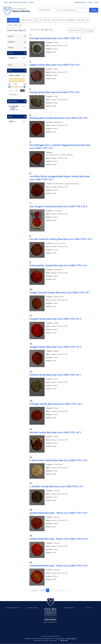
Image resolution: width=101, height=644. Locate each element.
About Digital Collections (18, 2)
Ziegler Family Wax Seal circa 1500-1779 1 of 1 (55, 65)
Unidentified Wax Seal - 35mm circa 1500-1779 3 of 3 (58, 539)
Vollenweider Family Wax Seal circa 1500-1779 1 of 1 (58, 265)
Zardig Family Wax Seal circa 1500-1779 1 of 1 (55, 92)
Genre (10, 65)
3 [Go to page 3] (54, 590)
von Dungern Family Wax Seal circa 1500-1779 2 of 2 (58, 206)
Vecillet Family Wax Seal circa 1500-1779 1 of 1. (56, 432)
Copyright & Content (32, 608)
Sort (75, 31)
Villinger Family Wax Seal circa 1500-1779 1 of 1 (56, 404)
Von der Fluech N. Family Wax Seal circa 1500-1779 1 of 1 (61, 239)
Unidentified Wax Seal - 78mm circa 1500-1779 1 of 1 (58, 513)
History (90, 2)
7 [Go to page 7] (67, 590)
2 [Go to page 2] (51, 590)
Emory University (19, 9)
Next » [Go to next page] (43, 590)
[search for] (73, 10)
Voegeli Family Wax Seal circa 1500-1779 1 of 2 (55, 347)
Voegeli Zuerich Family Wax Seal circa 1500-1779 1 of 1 (60, 292)
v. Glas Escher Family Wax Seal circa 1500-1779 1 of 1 (59, 460)
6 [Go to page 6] (64, 590)
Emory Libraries (21, 11)
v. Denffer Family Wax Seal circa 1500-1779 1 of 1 (56, 486)
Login (96, 2)
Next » (51, 30)
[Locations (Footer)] (50, 622)
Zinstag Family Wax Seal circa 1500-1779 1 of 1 (55, 38)
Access (10, 117)
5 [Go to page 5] (60, 590)
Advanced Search (80, 2)
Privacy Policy (60, 639)
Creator (11, 47)
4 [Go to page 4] (57, 590)
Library (10, 36)
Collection (11, 42)
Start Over (13, 20)
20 (88, 30)
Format (10, 53)
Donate (89, 608)
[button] (47, 10)
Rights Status (13, 101)
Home (5, 2)
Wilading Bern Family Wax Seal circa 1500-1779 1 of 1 (59, 118)
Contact (31, 2)
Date (10, 71)
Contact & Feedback (69, 608)
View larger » (13, 95)
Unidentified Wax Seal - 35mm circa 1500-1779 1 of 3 (58, 566)
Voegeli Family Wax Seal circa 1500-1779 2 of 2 (55, 319)
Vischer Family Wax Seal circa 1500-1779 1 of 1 (55, 375)
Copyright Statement (71, 639)
